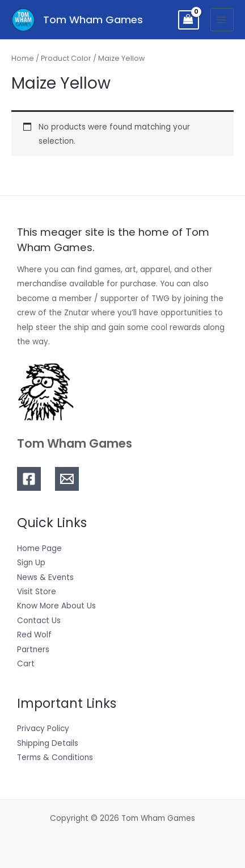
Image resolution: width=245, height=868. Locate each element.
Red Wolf (34, 635)
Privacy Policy (43, 729)
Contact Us (39, 621)
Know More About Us (56, 606)
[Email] (67, 479)
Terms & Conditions (55, 758)
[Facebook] (29, 479)
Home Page (39, 548)
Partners (33, 650)
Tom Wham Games (93, 20)
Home (23, 58)
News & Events (45, 577)
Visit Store (37, 592)
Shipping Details (48, 743)
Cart (26, 664)
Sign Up (31, 563)
